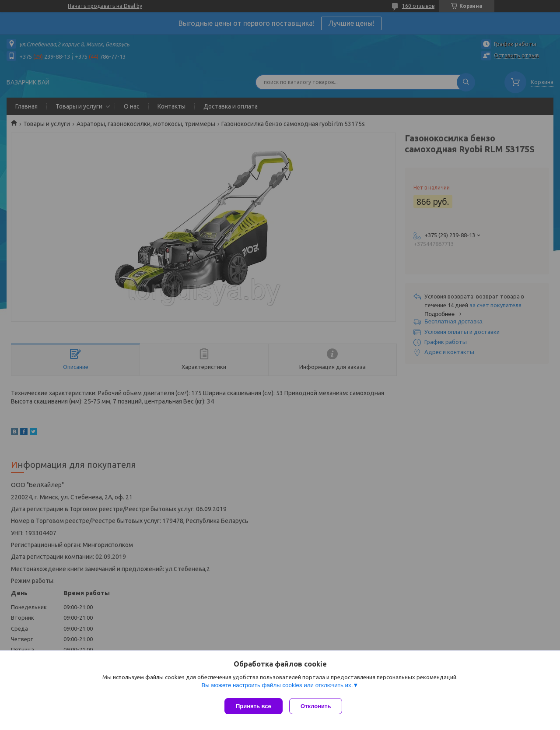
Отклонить (318, 706)
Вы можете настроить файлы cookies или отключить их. (277, 687)
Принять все (254, 706)
